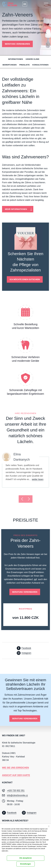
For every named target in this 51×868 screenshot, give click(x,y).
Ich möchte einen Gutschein (25, 279)
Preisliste (24, 65)
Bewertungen (10, 65)
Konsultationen (40, 65)
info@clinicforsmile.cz (17, 795)
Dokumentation (6, 854)
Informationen (16, 59)
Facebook (26, 648)
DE (25, 4)
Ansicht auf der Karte (16, 775)
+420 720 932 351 (16, 791)
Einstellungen (26, 864)
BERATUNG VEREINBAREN (17, 44)
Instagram (26, 653)
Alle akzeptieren (26, 858)
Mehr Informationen (16, 209)
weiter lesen (38, 479)
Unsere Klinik (32, 59)
